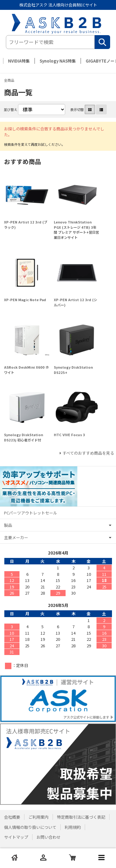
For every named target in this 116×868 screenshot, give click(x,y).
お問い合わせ (49, 837)
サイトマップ (16, 837)
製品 (8, 525)
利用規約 (73, 827)
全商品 (9, 80)
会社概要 (12, 817)
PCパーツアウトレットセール (31, 513)
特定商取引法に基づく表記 (81, 817)
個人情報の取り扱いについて (30, 827)
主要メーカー (16, 537)
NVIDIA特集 (19, 61)
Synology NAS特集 (58, 61)
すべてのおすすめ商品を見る (88, 453)
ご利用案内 (39, 817)
